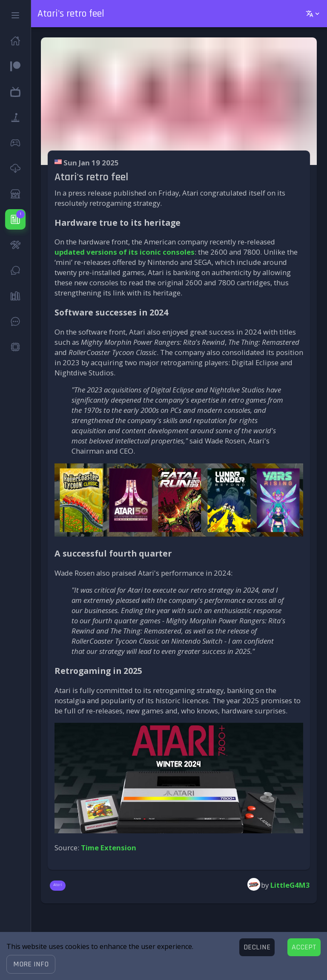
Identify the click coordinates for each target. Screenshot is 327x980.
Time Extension (109, 848)
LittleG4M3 (290, 885)
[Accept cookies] (304, 947)
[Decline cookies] (257, 947)
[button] (31, 964)
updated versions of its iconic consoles (125, 252)
